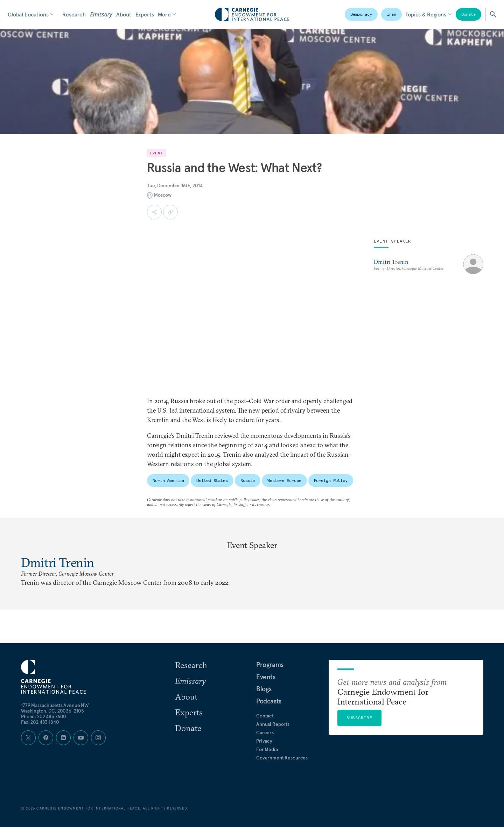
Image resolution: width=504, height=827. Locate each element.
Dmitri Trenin (391, 262)
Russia (248, 480)
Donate (468, 14)
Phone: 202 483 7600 (44, 716)
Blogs (264, 689)
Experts (145, 14)
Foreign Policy (331, 480)
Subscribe (359, 718)
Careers (265, 733)
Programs (270, 665)
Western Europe (284, 480)
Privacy (264, 741)
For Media (267, 749)
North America (168, 480)
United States (212, 480)
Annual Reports (273, 724)
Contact (265, 716)
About (124, 14)
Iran (392, 14)
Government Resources (282, 758)
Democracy (361, 14)
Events (266, 677)
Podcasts (269, 701)
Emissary (101, 14)
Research (74, 14)
